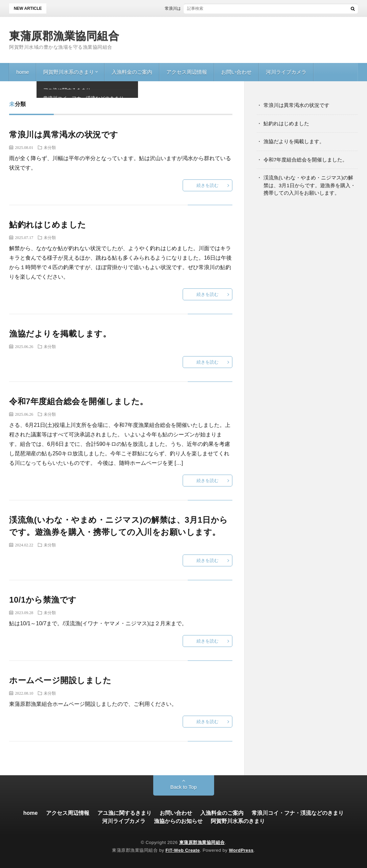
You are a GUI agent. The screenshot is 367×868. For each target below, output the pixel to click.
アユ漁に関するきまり (124, 813)
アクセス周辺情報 (187, 72)
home (23, 72)
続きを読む (208, 185)
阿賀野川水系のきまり (69, 72)
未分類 (50, 147)
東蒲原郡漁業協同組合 (64, 36)
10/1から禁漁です (43, 600)
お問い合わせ (236, 72)
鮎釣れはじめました (48, 225)
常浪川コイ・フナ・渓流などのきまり (298, 813)
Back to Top (183, 787)
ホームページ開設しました (60, 680)
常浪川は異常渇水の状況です (197, 8)
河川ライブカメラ (286, 72)
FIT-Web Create (182, 850)
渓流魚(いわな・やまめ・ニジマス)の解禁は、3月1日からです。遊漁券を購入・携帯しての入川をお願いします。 (309, 185)
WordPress (241, 850)
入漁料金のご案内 (132, 72)
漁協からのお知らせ (178, 821)
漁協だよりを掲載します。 (60, 334)
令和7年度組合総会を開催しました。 (79, 401)
